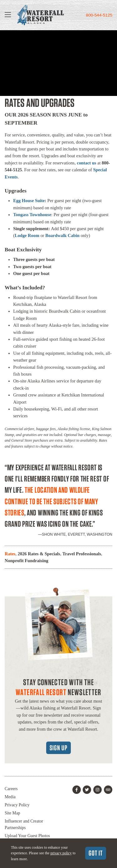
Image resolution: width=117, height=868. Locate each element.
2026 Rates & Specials (39, 554)
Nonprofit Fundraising (27, 561)
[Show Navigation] (8, 15)
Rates (10, 554)
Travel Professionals (82, 554)
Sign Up (58, 748)
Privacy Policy (17, 805)
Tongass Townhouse (32, 215)
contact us (86, 163)
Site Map (12, 813)
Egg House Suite (29, 201)
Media (10, 797)
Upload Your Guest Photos (27, 836)
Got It (96, 853)
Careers (11, 789)
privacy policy (61, 853)
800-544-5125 (99, 15)
